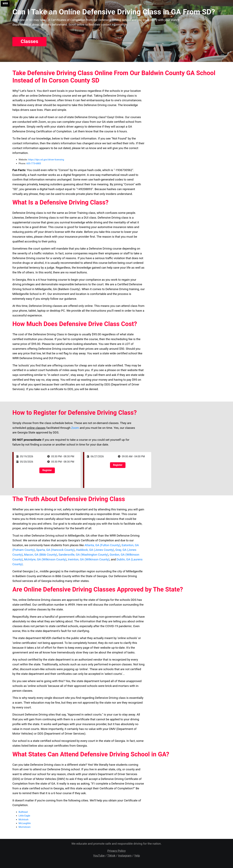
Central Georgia (23, 571)
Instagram (125, 856)
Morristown (25, 827)
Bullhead (23, 812)
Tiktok (111, 856)
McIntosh (23, 820)
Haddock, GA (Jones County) (95, 550)
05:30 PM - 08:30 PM (63, 456)
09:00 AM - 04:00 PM (133, 456)
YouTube (99, 856)
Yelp (137, 856)
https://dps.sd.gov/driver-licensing (46, 160)
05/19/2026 (27, 456)
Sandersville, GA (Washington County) (84, 555)
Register (47, 470)
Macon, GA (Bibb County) (41, 555)
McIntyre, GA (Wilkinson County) (45, 559)
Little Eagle (24, 816)
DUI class (90, 218)
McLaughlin (25, 823)
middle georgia (50, 571)
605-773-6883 (34, 163)
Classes (29, 41)
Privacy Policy (116, 851)
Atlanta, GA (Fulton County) (102, 545)
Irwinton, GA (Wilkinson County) (89, 559)
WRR (5, 3)
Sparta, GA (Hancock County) (55, 550)
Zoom (75, 428)
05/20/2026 (27, 462)
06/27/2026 (97, 456)
